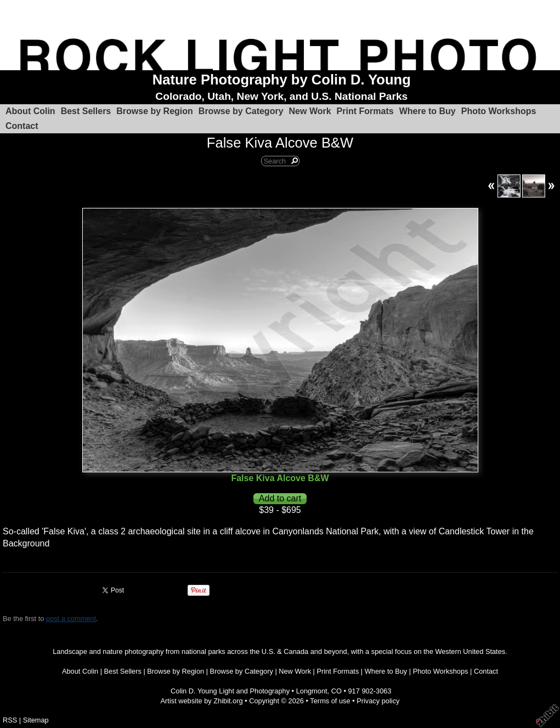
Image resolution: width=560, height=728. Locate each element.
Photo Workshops (499, 111)
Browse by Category (241, 111)
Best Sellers (86, 111)
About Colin (30, 111)
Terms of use (330, 701)
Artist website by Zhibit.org (202, 701)
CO (336, 691)
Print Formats (365, 111)
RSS (10, 720)
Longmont (312, 691)
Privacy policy (378, 701)
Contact (22, 126)
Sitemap (36, 720)
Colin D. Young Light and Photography (230, 691)
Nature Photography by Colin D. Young (282, 80)
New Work (310, 111)
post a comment (71, 619)
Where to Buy (428, 111)
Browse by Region (155, 111)
